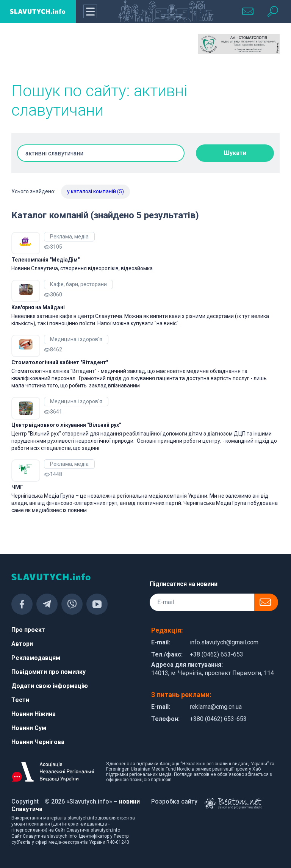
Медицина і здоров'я (76, 339)
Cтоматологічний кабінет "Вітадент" (60, 362)
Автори (22, 644)
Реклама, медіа (69, 237)
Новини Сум (29, 728)
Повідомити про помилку (48, 672)
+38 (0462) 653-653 (217, 654)
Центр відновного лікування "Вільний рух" (66, 425)
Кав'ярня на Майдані (38, 307)
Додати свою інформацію (50, 686)
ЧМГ (17, 487)
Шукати (235, 153)
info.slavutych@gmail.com (224, 642)
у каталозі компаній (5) (95, 191)
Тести (20, 700)
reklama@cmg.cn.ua (216, 707)
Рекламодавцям (36, 658)
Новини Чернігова (38, 742)
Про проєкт (28, 630)
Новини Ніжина (34, 714)
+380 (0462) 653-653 (218, 719)
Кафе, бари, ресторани (78, 284)
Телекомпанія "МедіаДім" (45, 260)
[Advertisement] (52, 53)
